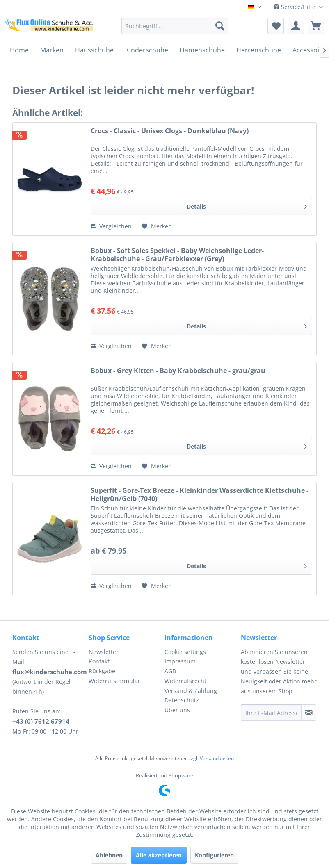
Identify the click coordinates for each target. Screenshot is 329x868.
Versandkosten (217, 758)
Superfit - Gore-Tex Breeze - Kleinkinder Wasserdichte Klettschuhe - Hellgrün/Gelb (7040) (200, 494)
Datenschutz (182, 700)
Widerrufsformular (114, 681)
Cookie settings (185, 652)
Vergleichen (111, 226)
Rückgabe (102, 671)
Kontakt (99, 661)
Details (247, 205)
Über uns (177, 710)
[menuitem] (175, 26)
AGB (170, 671)
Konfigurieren (214, 855)
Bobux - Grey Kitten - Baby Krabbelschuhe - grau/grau (178, 371)
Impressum (180, 661)
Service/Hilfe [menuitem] (295, 7)
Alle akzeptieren (159, 855)
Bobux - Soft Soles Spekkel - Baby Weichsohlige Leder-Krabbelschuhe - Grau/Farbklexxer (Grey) (177, 255)
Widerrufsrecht (185, 681)
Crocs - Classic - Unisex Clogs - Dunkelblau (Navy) (170, 131)
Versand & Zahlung (191, 691)
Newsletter (104, 652)
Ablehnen (109, 855)
